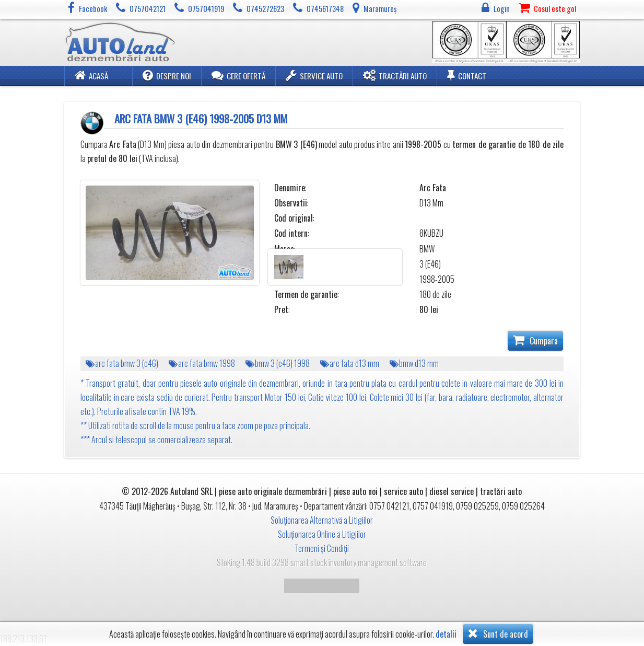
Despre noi (167, 75)
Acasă (91, 75)
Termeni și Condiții (322, 548)
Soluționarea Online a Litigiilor (322, 534)
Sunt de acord (498, 633)
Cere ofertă (238, 75)
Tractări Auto (395, 75)
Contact (467, 75)
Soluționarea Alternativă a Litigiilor (322, 520)
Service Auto (314, 75)
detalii (446, 634)
